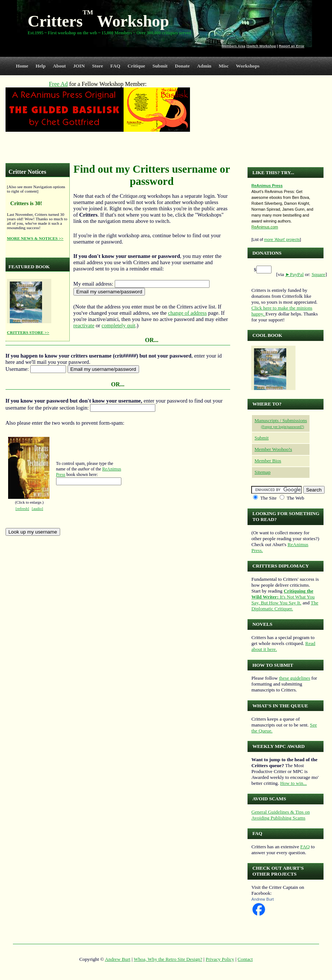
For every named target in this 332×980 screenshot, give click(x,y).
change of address (187, 313)
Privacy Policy (220, 959)
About (59, 66)
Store (98, 66)
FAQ (115, 66)
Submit (160, 66)
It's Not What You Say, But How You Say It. (283, 597)
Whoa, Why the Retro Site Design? (168, 959)
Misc (224, 66)
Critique (136, 66)
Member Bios (268, 461)
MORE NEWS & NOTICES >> (35, 238)
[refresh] (22, 509)
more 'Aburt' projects (282, 239)
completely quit (118, 325)
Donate (182, 66)
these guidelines (295, 678)
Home (22, 66)
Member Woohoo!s (273, 449)
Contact (245, 959)
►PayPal (294, 274)
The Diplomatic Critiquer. (285, 606)
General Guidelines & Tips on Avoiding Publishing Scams (280, 815)
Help (40, 66)
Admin (204, 66)
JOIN (79, 66)
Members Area (234, 46)
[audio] (37, 509)
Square (319, 274)
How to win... (293, 783)
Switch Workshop (262, 46)
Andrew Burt (262, 899)
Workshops (248, 66)
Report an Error (292, 46)
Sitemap (262, 472)
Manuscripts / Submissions (281, 420)
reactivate (84, 325)
